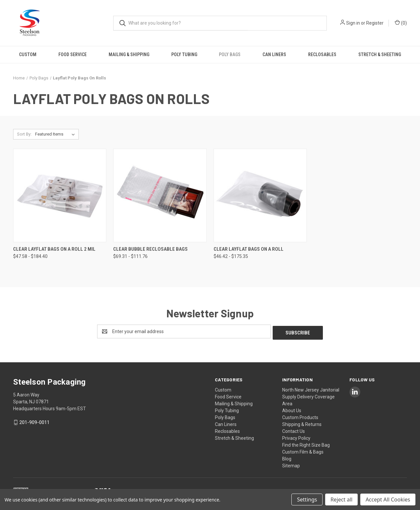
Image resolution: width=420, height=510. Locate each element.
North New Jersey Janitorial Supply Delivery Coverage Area (311, 395)
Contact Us (294, 430)
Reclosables (322, 54)
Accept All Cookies (388, 499)
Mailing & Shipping (129, 54)
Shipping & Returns (302, 423)
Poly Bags (230, 54)
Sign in (353, 23)
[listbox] (56, 134)
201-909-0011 (34, 421)
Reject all (341, 499)
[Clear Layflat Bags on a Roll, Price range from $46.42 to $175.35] (260, 195)
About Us (292, 409)
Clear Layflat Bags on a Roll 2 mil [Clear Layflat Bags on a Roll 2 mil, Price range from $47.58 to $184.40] (54, 249)
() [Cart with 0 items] (401, 23)
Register (375, 23)
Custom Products (300, 416)
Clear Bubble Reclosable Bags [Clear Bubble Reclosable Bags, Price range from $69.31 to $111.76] (150, 249)
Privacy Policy (296, 437)
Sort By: (24, 134)
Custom (28, 54)
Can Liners (274, 54)
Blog (287, 457)
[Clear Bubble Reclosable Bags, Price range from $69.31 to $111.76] (160, 195)
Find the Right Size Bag (306, 444)
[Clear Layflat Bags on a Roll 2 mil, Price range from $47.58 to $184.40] (60, 195)
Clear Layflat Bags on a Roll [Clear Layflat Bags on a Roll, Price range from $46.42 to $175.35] (249, 249)
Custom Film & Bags (303, 451)
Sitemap (291, 464)
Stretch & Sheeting (380, 54)
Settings (307, 499)
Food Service (73, 54)
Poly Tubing (184, 54)
